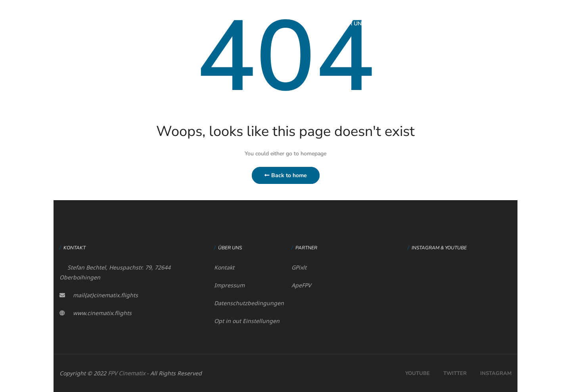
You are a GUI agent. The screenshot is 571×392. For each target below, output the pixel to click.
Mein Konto (472, 24)
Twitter (455, 373)
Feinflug (394, 24)
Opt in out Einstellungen (247, 321)
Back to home (286, 175)
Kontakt (224, 267)
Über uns (351, 24)
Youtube (418, 373)
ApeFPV (301, 285)
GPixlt (299, 267)
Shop (431, 24)
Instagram (496, 373)
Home (313, 24)
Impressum (229, 285)
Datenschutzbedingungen (249, 303)
